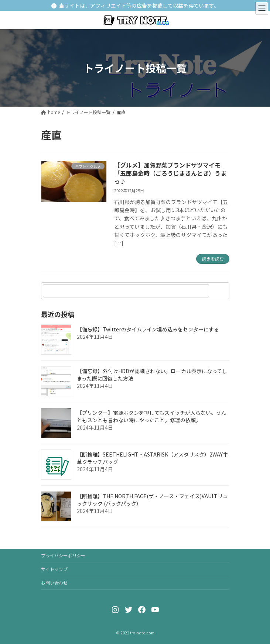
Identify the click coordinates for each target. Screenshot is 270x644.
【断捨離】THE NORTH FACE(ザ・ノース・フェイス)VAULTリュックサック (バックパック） (152, 500)
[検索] (220, 291)
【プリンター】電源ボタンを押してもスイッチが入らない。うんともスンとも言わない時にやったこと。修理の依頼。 (152, 416)
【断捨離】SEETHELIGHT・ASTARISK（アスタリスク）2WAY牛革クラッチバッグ (152, 458)
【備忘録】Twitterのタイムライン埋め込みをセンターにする (148, 329)
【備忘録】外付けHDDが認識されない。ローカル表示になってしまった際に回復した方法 (152, 375)
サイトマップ (54, 569)
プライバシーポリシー (63, 555)
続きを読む (213, 259)
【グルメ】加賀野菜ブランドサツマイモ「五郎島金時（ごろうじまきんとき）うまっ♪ (170, 173)
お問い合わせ (54, 583)
